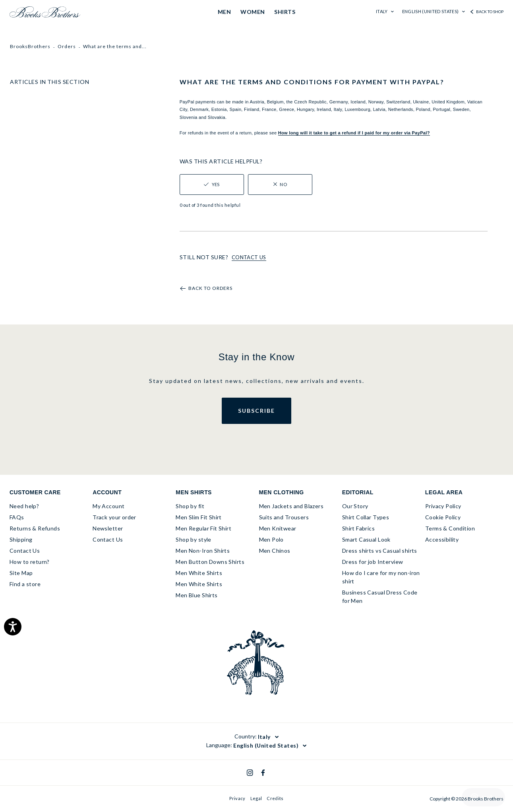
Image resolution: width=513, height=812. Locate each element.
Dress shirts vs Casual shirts (380, 551)
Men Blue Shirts (196, 595)
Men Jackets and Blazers (291, 506)
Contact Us (25, 551)
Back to (210, 288)
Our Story (355, 506)
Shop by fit (190, 506)
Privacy (237, 798)
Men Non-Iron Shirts (203, 551)
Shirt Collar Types (366, 517)
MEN (224, 12)
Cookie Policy (443, 517)
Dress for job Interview (373, 562)
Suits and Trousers (284, 517)
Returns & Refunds (35, 528)
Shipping (21, 539)
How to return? (30, 562)
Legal (256, 798)
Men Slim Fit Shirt (199, 517)
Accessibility (442, 539)
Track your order (114, 517)
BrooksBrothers (30, 46)
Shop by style (193, 539)
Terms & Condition (450, 528)
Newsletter (108, 528)
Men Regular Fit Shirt (203, 528)
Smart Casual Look (366, 539)
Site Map (21, 573)
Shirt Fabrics (358, 528)
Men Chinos (275, 551)
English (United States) (431, 11)
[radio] (212, 185)
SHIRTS (285, 12)
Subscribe (256, 411)
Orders (67, 46)
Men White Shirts (199, 573)
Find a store (25, 584)
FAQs (17, 517)
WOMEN (253, 12)
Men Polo (271, 539)
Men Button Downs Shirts (210, 562)
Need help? (24, 506)
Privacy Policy (443, 506)
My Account (108, 506)
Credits (275, 798)
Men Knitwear (278, 528)
